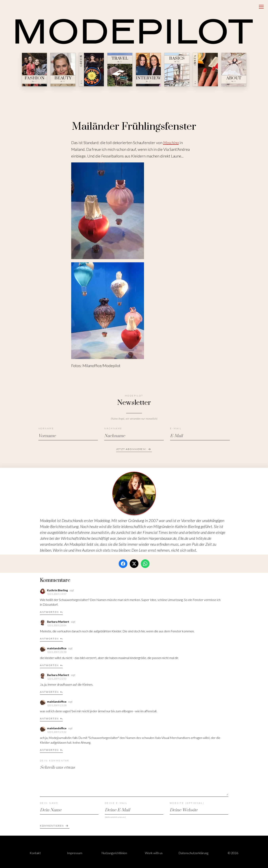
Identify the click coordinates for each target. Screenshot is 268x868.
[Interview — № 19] (148, 70)
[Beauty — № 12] (63, 70)
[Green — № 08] (91, 70)
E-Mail (176, 428)
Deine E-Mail (116, 803)
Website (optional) (187, 803)
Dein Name (49, 803)
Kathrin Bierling (58, 590)
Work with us (154, 853)
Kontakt (35, 853)
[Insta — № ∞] (205, 70)
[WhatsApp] (145, 564)
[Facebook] (123, 564)
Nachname (113, 428)
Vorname (46, 428)
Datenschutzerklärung (193, 853)
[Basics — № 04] (177, 70)
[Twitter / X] (134, 564)
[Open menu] (261, 7)
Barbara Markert (58, 622)
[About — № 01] (234, 70)
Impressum (75, 853)
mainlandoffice (57, 648)
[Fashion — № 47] (34, 70)
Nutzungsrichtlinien (114, 853)
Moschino (171, 142)
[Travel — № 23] (120, 70)
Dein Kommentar (55, 761)
